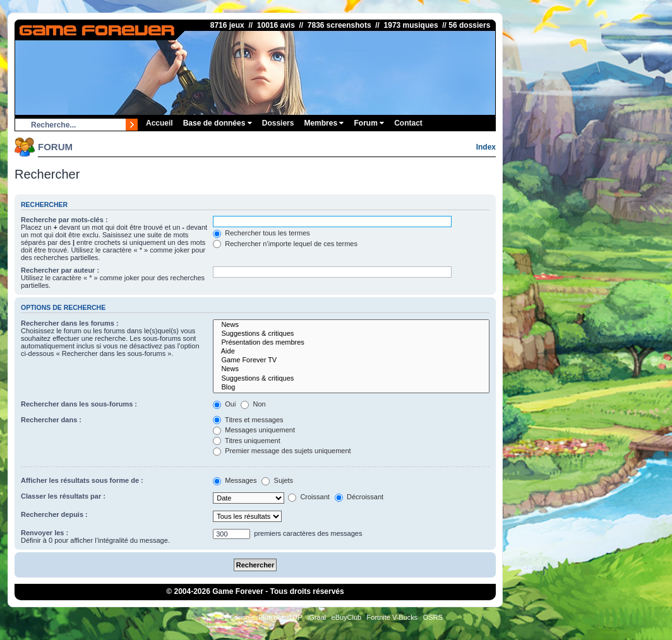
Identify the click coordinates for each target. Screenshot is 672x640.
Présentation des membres (351, 343)
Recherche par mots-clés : (64, 220)
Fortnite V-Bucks (393, 617)
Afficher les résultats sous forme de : (82, 480)
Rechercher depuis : (54, 514)
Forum (369, 123)
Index (486, 147)
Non (253, 404)
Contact (408, 123)
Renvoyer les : (45, 533)
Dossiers (278, 123)
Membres (324, 123)
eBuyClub (347, 617)
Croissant (309, 497)
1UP (295, 617)
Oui (224, 404)
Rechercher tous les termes (261, 233)
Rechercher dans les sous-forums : (79, 404)
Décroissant (359, 497)
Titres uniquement (247, 441)
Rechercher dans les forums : (70, 323)
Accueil (159, 123)
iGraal (317, 617)
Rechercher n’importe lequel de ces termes (285, 244)
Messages (235, 480)
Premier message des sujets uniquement (282, 451)
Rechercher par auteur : (60, 270)
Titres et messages (248, 420)
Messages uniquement (254, 430)
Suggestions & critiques (351, 334)
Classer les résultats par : (63, 496)
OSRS (433, 617)
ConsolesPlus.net (256, 617)
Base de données (218, 123)
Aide (351, 352)
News (351, 325)
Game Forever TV (351, 360)
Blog (351, 388)
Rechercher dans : (51, 420)
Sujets (277, 480)
